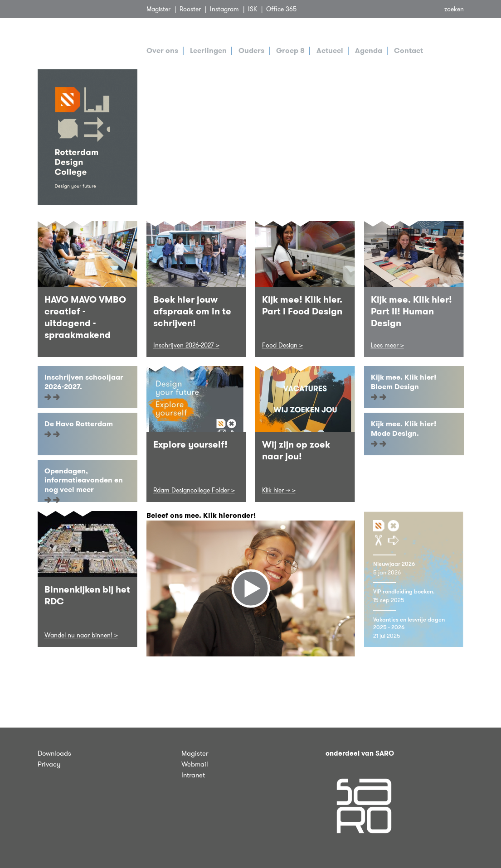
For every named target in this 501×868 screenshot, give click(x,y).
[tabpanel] (305, 137)
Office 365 (281, 9)
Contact (409, 51)
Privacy (49, 764)
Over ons (162, 51)
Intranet (193, 775)
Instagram (224, 9)
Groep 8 (290, 51)
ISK (253, 9)
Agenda (369, 51)
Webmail (195, 764)
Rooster (190, 9)
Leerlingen (208, 51)
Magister (158, 9)
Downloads (54, 753)
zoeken (454, 9)
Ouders (251, 51)
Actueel (330, 51)
